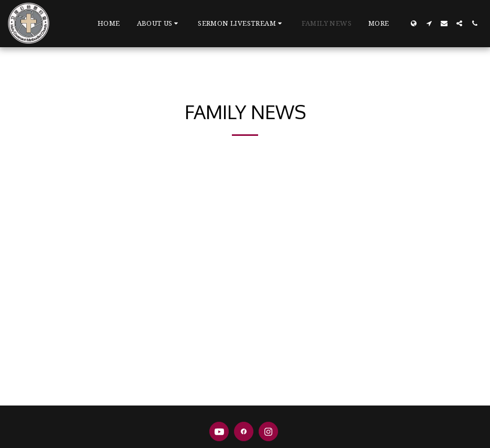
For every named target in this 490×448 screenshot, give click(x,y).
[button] (159, 24)
